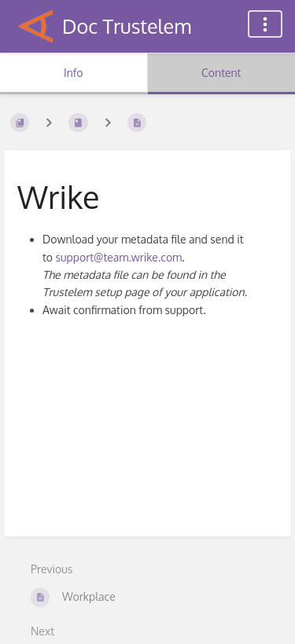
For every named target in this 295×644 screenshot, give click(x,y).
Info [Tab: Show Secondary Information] (74, 73)
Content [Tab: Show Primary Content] (221, 73)
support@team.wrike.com (118, 257)
